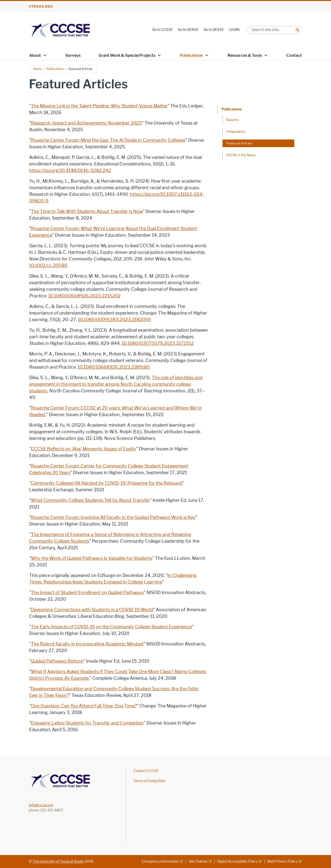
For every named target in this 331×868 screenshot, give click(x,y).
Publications (191, 55)
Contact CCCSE (146, 771)
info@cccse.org (41, 805)
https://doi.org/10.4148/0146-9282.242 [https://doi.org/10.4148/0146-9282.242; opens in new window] (70, 171)
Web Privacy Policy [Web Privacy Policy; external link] (282, 862)
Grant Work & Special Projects (127, 55)
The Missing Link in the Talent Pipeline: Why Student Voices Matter (99, 106)
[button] (45, 55)
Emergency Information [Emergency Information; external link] (160, 862)
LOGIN (234, 30)
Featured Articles (239, 143)
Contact (294, 55)
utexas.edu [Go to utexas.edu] (41, 6)
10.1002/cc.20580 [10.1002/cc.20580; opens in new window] (48, 266)
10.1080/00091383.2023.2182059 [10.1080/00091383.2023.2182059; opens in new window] (114, 320)
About (35, 55)
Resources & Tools (245, 55)
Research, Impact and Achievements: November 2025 (86, 123)
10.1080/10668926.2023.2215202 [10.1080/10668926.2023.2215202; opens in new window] (84, 296)
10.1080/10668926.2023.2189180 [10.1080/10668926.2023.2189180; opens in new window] (114, 367)
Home (37, 69)
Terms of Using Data (149, 781)
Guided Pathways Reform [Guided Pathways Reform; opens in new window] (57, 661)
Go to (162, 30)
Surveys (73, 55)
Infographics (236, 131)
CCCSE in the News (241, 155)
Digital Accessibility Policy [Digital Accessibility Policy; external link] (237, 862)
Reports (233, 120)
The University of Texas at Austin (58, 862)
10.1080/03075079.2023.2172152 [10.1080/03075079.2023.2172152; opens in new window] (158, 343)
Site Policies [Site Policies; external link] (198, 862)
